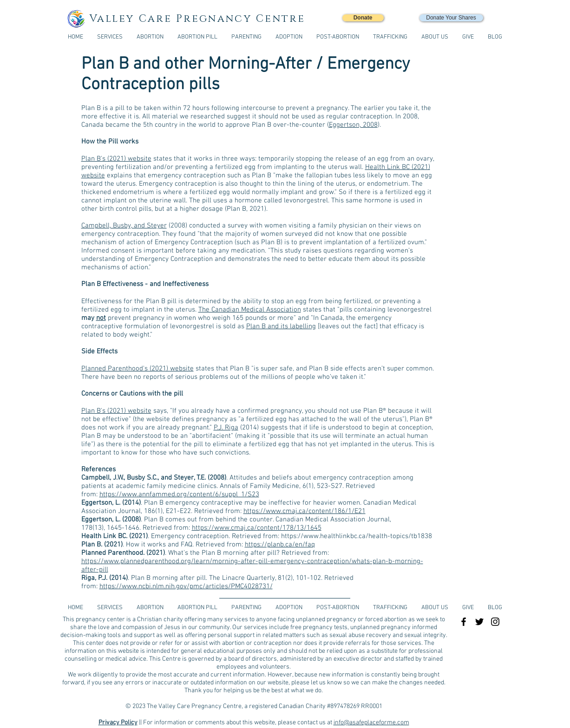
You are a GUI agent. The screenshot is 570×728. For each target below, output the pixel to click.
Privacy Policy (118, 723)
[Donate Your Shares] (451, 18)
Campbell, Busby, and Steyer (124, 226)
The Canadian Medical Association (250, 310)
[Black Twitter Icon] (479, 622)
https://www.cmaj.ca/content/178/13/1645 (257, 528)
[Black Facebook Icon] (464, 622)
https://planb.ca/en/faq (280, 545)
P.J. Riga (226, 428)
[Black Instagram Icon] (495, 622)
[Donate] (363, 18)
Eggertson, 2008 (353, 125)
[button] (390, 37)
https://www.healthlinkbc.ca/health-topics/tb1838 (357, 536)
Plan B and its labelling (281, 326)
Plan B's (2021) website (116, 159)
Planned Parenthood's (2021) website (138, 369)
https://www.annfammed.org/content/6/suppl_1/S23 (179, 494)
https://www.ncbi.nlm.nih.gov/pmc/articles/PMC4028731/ (186, 586)
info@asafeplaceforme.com (371, 723)
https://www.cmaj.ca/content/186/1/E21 (305, 511)
